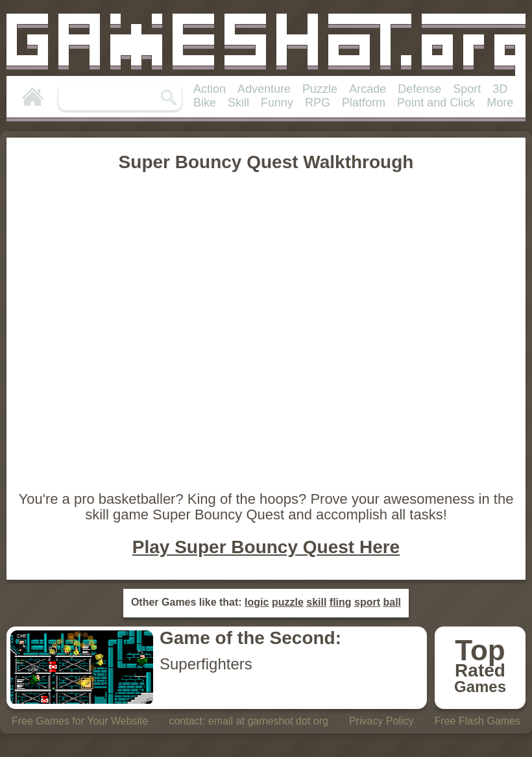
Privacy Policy (381, 721)
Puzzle (320, 89)
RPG (318, 103)
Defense (419, 89)
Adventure (264, 89)
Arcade (368, 89)
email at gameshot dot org (268, 721)
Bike (205, 103)
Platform (364, 103)
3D (500, 89)
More (500, 103)
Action (210, 89)
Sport (467, 89)
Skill (238, 103)
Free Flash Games (478, 721)
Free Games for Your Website (80, 721)
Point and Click (436, 103)
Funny (277, 103)
